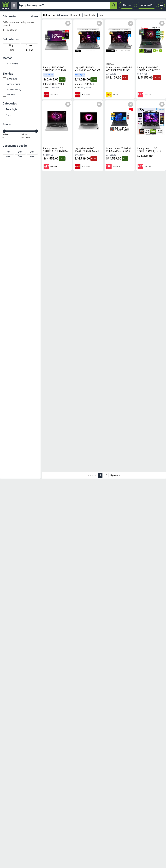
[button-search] (114, 5)
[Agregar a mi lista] (68, 23)
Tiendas (127, 5)
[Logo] (5, 5)
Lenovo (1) (13, 64)
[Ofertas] (64, 5)
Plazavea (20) (14, 90)
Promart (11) (14, 95)
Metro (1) (12, 79)
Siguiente (115, 475)
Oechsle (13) (14, 84)
